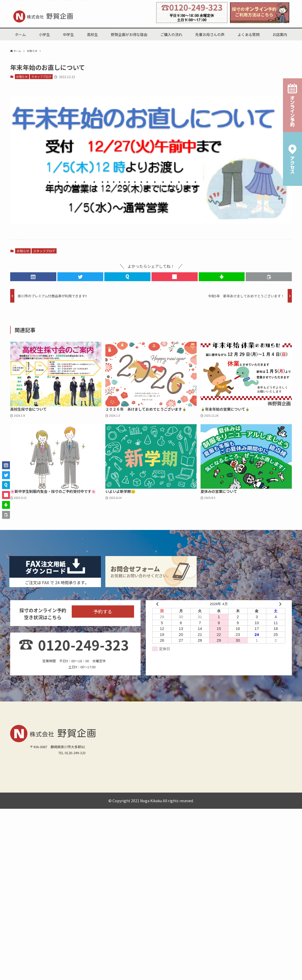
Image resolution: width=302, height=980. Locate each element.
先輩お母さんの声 (153, 783)
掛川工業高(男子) (53, 809)
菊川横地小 (43, 796)
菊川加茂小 (21, 796)
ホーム (18, 783)
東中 (78, 803)
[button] (33, 277)
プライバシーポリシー (156, 816)
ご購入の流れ (124, 783)
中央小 (199, 789)
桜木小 (149, 789)
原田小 (214, 789)
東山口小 (116, 789)
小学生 (64, 783)
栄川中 (92, 803)
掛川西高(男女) (24, 809)
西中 (66, 803)
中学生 (33, 783)
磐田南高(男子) (111, 809)
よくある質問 (182, 783)
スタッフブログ (41, 77)
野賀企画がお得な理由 (92, 783)
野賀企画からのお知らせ (31, 816)
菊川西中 (159, 803)
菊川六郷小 (66, 796)
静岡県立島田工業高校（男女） (151, 809)
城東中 (108, 803)
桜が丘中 (51, 803)
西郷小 (49, 789)
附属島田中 (199, 803)
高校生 (49, 783)
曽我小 (230, 789)
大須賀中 (125, 803)
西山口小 (82, 789)
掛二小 (133, 789)
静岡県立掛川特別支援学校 (233, 803)
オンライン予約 (96, 816)
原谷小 (183, 789)
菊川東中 (178, 803)
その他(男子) (189, 809)
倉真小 (33, 789)
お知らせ (22, 77)
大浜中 (142, 803)
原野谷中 (32, 803)
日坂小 (99, 789)
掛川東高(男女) (83, 809)
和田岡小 (166, 789)
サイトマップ (124, 816)
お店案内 (205, 783)
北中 (16, 803)
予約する (103, 622)
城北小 (18, 789)
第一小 (64, 789)
